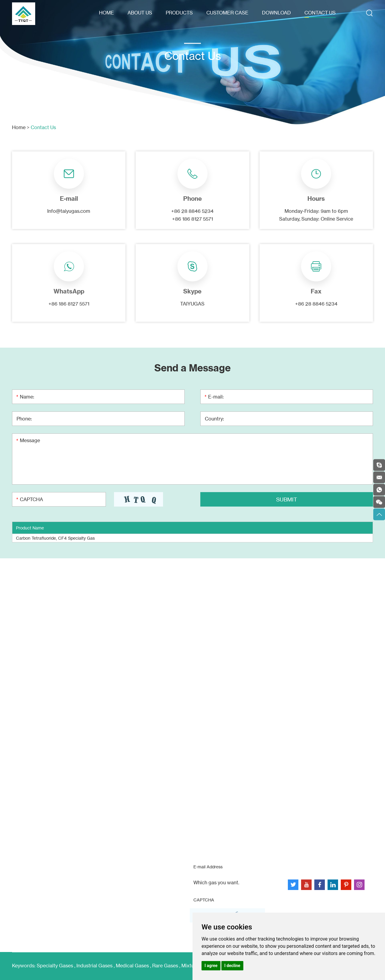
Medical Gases (132, 966)
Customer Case (227, 13)
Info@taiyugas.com (69, 211)
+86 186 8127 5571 (69, 304)
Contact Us (320, 13)
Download (276, 13)
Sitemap (297, 866)
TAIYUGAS (192, 304)
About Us (140, 13)
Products (179, 13)
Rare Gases (165, 966)
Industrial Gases (94, 966)
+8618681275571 (40, 870)
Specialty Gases (55, 966)
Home (106, 13)
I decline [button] (232, 966)
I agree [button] (211, 966)
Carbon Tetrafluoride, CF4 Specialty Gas (55, 538)
